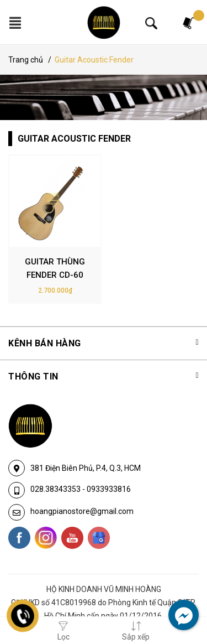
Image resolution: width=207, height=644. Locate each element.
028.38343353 (56, 489)
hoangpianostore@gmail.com (82, 511)
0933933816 (109, 489)
